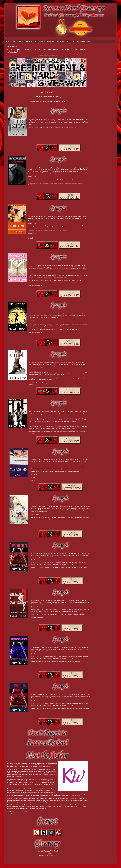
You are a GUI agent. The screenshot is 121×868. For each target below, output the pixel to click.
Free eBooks (60, 41)
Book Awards (70, 41)
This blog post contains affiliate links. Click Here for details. (48, 56)
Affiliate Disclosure (31, 41)
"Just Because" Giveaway (84, 41)
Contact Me (51, 41)
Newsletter (42, 41)
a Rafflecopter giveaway (48, 857)
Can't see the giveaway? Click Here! (48, 855)
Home (8, 41)
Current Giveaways (17, 41)
